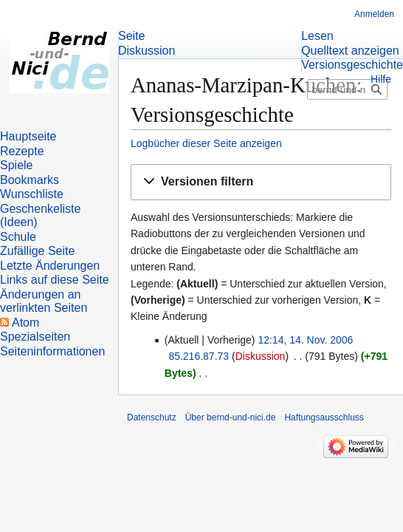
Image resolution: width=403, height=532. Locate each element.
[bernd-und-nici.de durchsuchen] (347, 90)
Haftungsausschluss (324, 417)
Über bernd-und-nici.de (231, 417)
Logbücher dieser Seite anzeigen (206, 143)
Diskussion (261, 356)
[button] (261, 182)
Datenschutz (152, 417)
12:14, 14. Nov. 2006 (305, 340)
